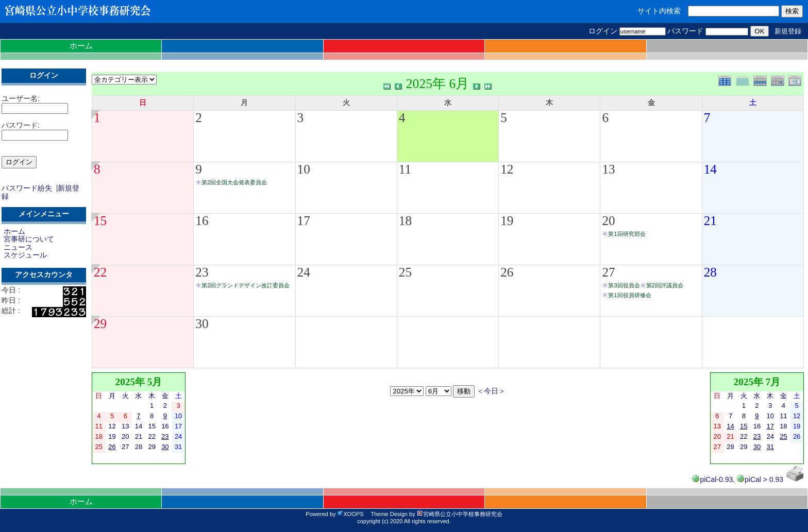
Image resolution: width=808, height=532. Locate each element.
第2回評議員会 (665, 285)
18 (405, 221)
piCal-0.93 (712, 479)
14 (710, 169)
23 (202, 272)
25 (405, 272)
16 (202, 221)
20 (608, 221)
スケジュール (25, 255)
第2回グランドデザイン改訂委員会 (246, 285)
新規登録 (788, 31)
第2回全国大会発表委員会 (234, 182)
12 (507, 169)
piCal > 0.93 (760, 479)
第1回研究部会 (627, 234)
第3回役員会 (624, 285)
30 (202, 324)
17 (304, 221)
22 (100, 272)
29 (100, 324)
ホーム (81, 46)
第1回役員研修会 (629, 295)
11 (405, 169)
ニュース (18, 247)
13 (608, 169)
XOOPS (350, 514)
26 (507, 272)
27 (608, 272)
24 (304, 272)
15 (100, 221)
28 (710, 272)
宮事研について (29, 239)
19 (507, 221)
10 (304, 169)
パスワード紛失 (27, 188)
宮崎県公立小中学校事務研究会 (460, 514)
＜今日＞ (491, 391)
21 (710, 221)
